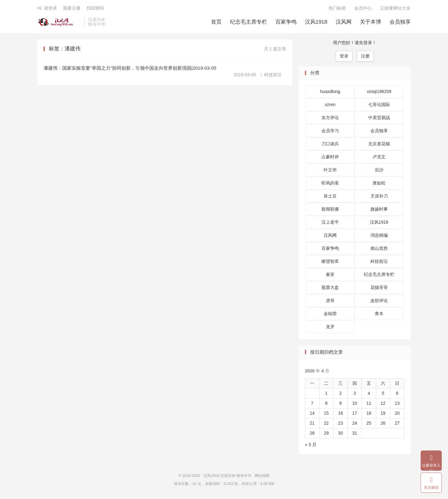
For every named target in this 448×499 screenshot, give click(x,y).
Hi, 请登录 (47, 8)
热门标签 (337, 8)
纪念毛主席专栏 (248, 22)
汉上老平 (330, 222)
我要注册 (72, 8)
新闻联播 (330, 209)
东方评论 (330, 118)
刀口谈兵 (330, 144)
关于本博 (371, 22)
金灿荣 (330, 314)
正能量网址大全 (395, 8)
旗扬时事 (379, 209)
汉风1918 (316, 22)
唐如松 (379, 183)
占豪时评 (330, 157)
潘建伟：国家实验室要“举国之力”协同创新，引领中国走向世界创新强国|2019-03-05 (130, 68)
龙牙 (330, 327)
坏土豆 (330, 196)
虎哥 (330, 301)
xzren (330, 105)
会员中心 (363, 8)
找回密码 (95, 8)
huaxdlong (330, 91)
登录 (344, 56)
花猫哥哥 (379, 287)
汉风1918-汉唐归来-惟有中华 (59, 22)
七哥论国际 (379, 105)
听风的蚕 (330, 183)
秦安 (330, 274)
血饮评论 (379, 301)
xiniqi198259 (379, 91)
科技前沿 (271, 75)
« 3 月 (311, 445)
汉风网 (344, 22)
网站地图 (262, 476)
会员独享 (400, 22)
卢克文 (379, 157)
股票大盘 (330, 287)
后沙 (379, 170)
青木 (379, 314)
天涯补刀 (379, 196)
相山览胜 (379, 248)
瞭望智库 (330, 261)
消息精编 (379, 235)
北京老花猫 (379, 144)
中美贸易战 (379, 118)
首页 (216, 22)
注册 (365, 56)
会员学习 (330, 131)
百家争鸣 (286, 22)
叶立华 (330, 170)
